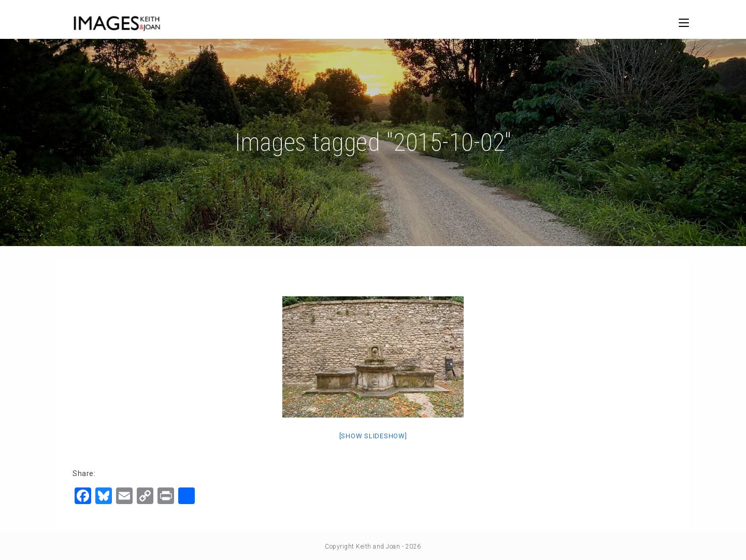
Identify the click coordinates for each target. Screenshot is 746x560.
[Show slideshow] (373, 436)
